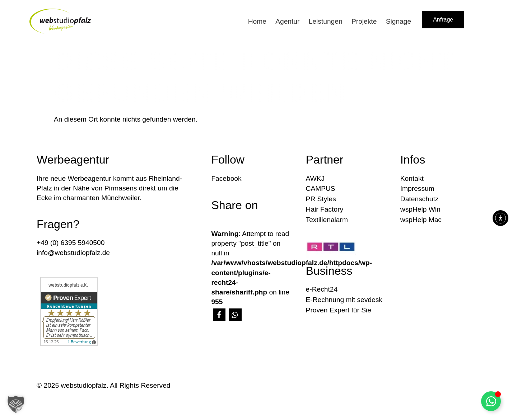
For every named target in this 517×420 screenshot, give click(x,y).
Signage (399, 21)
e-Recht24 (322, 289)
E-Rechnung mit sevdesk (344, 300)
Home (257, 21)
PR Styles (321, 199)
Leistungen (326, 21)
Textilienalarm (327, 220)
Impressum (417, 188)
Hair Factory (325, 209)
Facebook (226, 178)
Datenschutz (420, 199)
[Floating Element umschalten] (491, 401)
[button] (219, 315)
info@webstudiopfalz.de (73, 253)
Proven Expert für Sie (339, 310)
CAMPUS (321, 188)
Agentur (287, 21)
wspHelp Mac (421, 220)
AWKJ (315, 178)
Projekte (364, 21)
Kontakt (412, 178)
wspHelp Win (420, 209)
